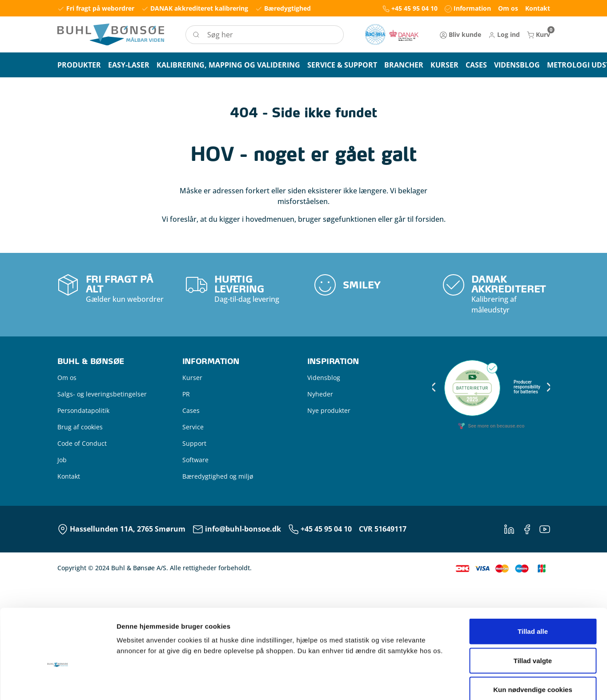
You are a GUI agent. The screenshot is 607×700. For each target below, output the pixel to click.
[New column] (392, 34)
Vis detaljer (462, 594)
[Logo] (111, 34)
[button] (504, 34)
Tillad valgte (533, 523)
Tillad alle (533, 494)
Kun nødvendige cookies (533, 553)
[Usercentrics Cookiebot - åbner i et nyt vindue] (58, 594)
